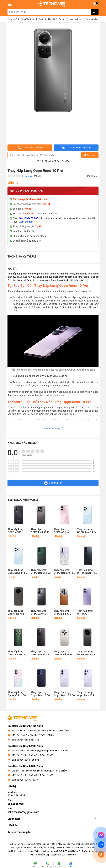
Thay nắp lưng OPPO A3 (85, 612)
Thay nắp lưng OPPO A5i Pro (15, 531)
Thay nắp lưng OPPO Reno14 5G (41, 571)
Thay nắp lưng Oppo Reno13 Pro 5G (87, 694)
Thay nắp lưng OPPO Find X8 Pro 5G (64, 653)
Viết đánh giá (53, 483)
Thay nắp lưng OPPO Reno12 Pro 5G (64, 572)
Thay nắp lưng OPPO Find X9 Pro (41, 531)
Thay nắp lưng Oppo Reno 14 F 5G (17, 572)
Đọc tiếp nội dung (53, 429)
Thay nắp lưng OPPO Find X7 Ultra (62, 612)
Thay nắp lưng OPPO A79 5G (39, 612)
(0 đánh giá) (27, 176)
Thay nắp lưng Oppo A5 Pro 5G (17, 694)
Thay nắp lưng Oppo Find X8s (16, 612)
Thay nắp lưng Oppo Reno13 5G (40, 694)
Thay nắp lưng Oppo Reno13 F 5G (64, 694)
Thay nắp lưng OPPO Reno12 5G (41, 653)
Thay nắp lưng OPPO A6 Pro (62, 531)
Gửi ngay (90, 155)
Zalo (101, 845)
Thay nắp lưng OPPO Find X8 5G (87, 653)
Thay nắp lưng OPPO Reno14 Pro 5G (87, 531)
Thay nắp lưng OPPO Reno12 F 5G (17, 653)
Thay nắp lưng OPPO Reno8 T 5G (87, 571)
